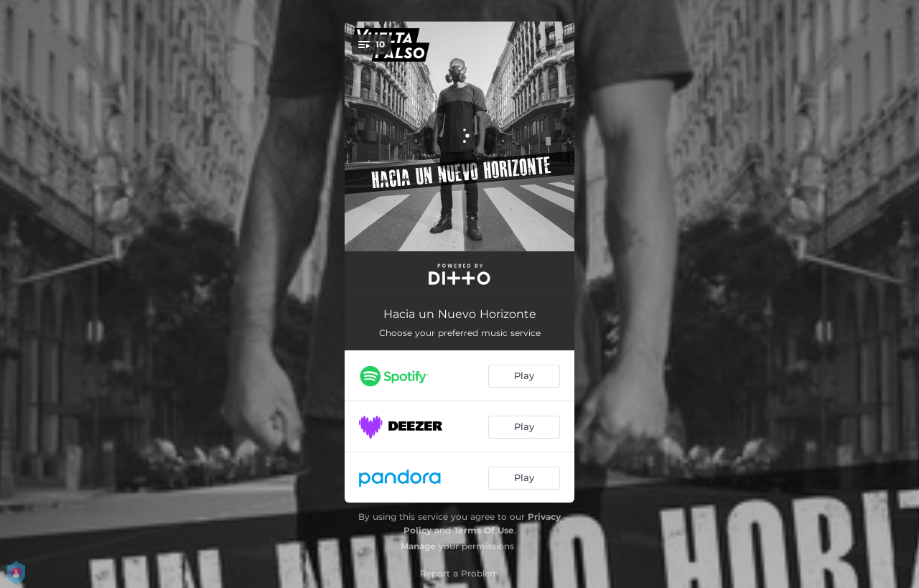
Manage (418, 546)
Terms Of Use (484, 530)
